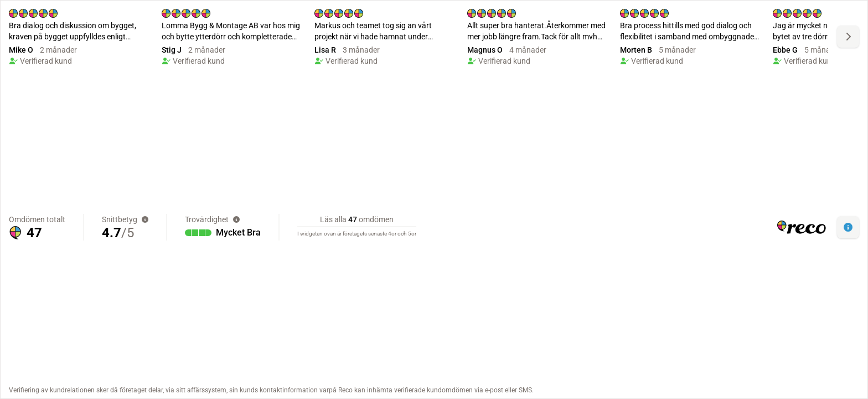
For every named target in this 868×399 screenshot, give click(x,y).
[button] (848, 227)
